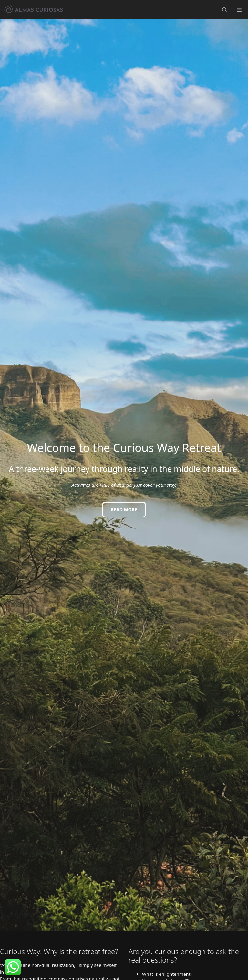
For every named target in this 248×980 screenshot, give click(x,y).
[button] (225, 10)
